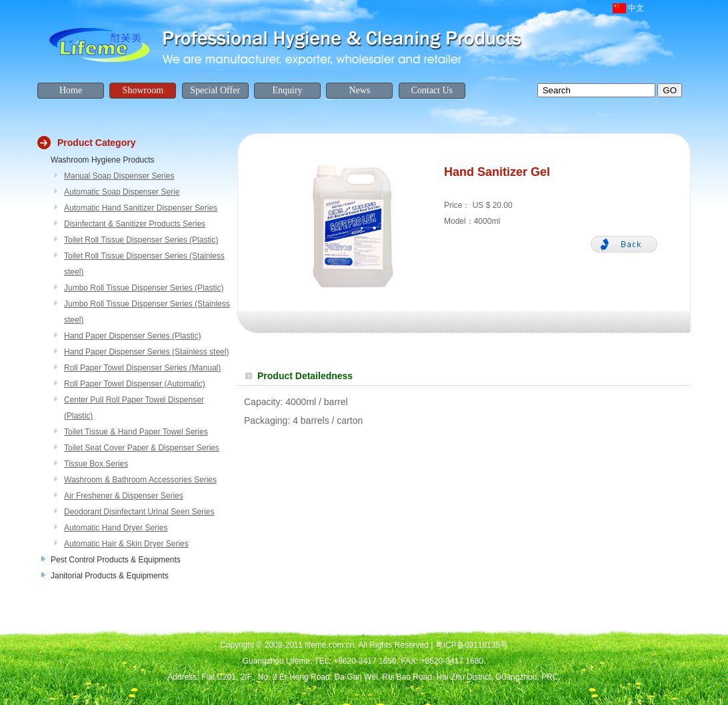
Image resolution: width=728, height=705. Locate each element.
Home (71, 90)
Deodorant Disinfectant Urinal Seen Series (139, 512)
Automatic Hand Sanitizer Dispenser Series (141, 208)
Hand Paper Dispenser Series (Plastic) (132, 336)
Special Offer (215, 90)
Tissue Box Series (96, 464)
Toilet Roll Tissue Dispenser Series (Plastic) (141, 240)
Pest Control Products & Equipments (116, 560)
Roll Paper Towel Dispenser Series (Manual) (142, 368)
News (359, 90)
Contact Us (432, 90)
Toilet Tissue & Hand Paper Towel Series (136, 432)
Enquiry (287, 90)
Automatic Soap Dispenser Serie (122, 192)
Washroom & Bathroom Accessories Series (140, 480)
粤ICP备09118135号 (472, 645)
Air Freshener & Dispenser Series (124, 496)
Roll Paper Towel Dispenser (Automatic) (135, 384)
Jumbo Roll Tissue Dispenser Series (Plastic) (144, 288)
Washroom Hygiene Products (103, 160)
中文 (636, 8)
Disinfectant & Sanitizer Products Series (135, 224)
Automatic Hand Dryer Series (116, 528)
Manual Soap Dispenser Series (119, 176)
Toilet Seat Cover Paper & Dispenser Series (142, 448)
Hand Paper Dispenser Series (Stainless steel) (146, 352)
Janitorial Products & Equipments (110, 576)
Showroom (143, 90)
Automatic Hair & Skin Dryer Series (126, 544)
